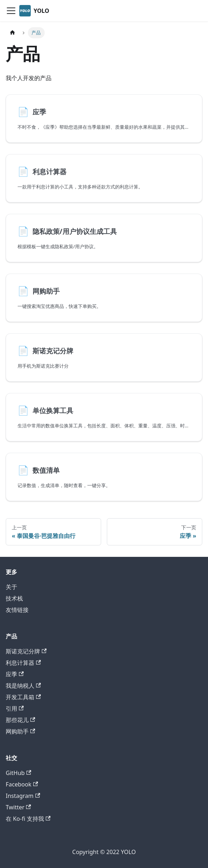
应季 (15, 674)
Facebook (22, 784)
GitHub (18, 773)
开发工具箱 (23, 697)
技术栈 (14, 598)
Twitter (18, 807)
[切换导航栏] (11, 11)
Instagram (23, 796)
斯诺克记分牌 (26, 651)
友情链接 (17, 610)
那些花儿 (20, 720)
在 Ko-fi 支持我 (28, 819)
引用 (15, 708)
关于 (11, 587)
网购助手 (20, 731)
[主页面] (13, 33)
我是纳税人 (23, 686)
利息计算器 (23, 663)
